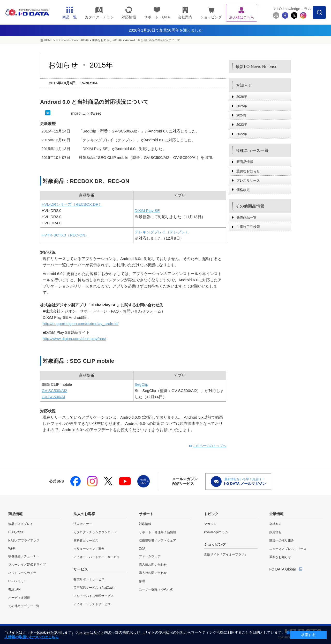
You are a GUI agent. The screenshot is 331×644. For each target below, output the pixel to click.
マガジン (210, 524)
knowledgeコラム (216, 532)
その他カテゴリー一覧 (24, 606)
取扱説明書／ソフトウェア (157, 541)
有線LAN (14, 589)
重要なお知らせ (248, 171)
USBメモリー (18, 581)
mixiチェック (82, 113)
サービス (81, 569)
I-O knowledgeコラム (294, 9)
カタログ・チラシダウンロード (95, 532)
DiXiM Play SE (147, 210)
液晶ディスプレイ (21, 524)
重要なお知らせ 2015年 (107, 40)
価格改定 (243, 190)
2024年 (242, 115)
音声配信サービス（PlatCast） (95, 588)
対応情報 (145, 524)
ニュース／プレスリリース (288, 549)
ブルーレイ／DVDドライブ (27, 565)
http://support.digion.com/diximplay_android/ (81, 324)
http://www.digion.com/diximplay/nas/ (74, 339)
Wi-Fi (12, 549)
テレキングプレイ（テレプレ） (162, 232)
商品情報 (16, 514)
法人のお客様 (84, 514)
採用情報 (275, 532)
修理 (142, 581)
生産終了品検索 (248, 227)
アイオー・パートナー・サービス (97, 557)
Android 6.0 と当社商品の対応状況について (153, 40)
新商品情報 (245, 162)
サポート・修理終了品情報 (157, 532)
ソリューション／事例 (89, 549)
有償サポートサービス (89, 579)
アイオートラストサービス (92, 604)
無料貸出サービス (86, 541)
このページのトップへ (209, 446)
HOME (48, 40)
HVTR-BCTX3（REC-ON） (65, 235)
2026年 (242, 97)
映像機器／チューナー (24, 556)
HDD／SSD (16, 532)
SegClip (142, 384)
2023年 (242, 125)
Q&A (142, 549)
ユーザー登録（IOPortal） (157, 589)
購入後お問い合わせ (153, 573)
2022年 (242, 134)
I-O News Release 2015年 (72, 40)
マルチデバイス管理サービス (94, 596)
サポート (146, 514)
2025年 (242, 106)
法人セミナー (83, 524)
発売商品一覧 (246, 217)
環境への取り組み (282, 541)
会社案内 (275, 524)
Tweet (96, 113)
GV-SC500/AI (53, 397)
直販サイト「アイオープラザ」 (226, 554)
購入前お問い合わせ (153, 565)
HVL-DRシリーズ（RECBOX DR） (72, 204)
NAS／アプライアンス (24, 541)
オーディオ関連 (19, 598)
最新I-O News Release (257, 67)
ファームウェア (150, 556)
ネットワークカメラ (22, 573)
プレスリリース (248, 180)
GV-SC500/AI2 (54, 391)
